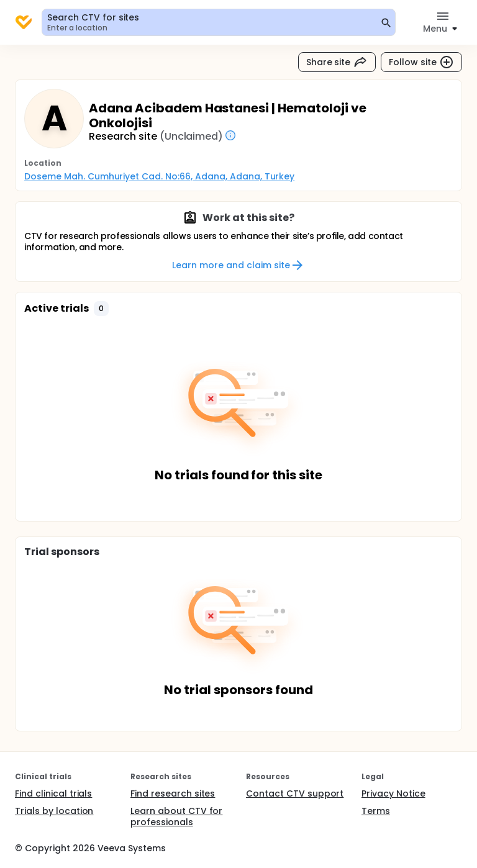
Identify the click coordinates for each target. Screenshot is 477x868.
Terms (376, 811)
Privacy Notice (393, 793)
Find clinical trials (53, 793)
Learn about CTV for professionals (176, 816)
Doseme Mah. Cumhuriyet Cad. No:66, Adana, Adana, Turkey (159, 176)
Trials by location (54, 811)
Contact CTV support (295, 793)
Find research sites (173, 793)
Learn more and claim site (238, 265)
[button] (101, 309)
